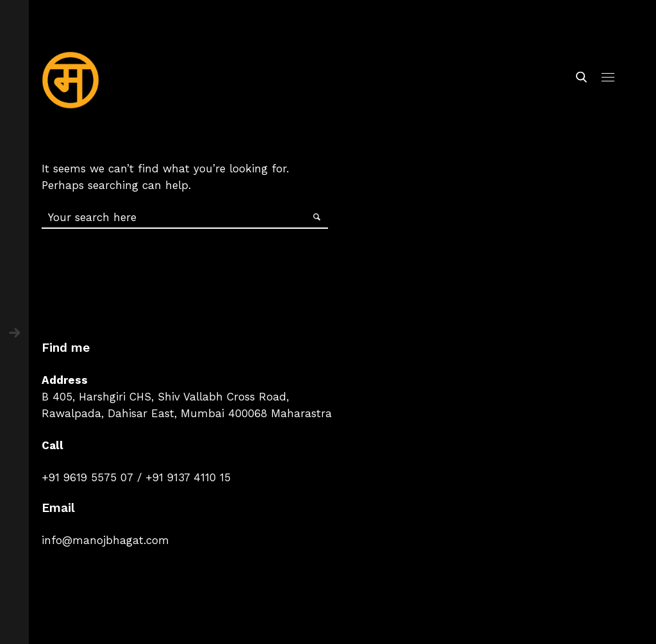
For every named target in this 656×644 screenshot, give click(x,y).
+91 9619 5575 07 (87, 477)
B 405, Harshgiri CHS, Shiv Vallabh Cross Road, (165, 397)
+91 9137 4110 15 (188, 477)
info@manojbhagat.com (105, 540)
